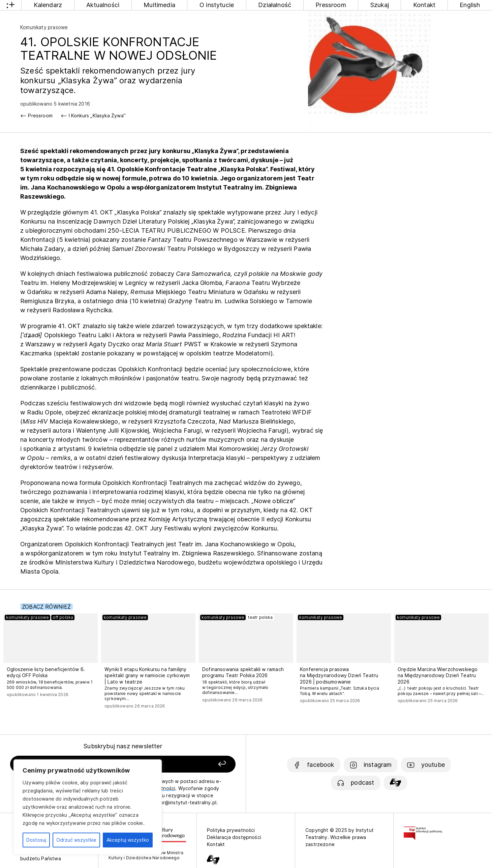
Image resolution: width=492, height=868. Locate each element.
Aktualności (103, 5)
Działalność (275, 5)
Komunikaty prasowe (44, 27)
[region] (88, 807)
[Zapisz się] (192, 764)
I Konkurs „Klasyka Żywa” (97, 115)
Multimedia (159, 5)
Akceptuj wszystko (128, 840)
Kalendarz (48, 5)
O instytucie (217, 5)
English (470, 5)
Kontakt (424, 5)
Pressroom (331, 5)
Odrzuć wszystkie (76, 840)
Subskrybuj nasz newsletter (123, 746)
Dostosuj (36, 840)
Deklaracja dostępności (234, 837)
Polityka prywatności (231, 830)
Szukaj (380, 5)
